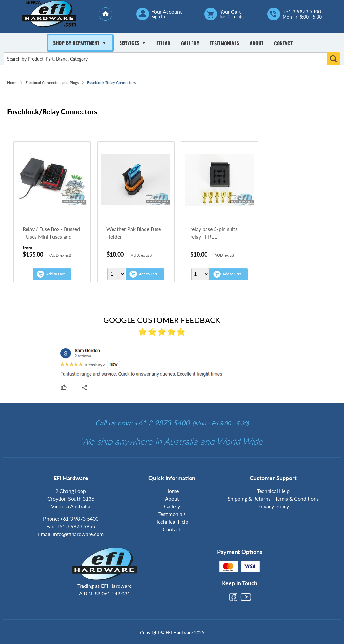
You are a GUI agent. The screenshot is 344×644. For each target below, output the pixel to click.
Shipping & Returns (249, 498)
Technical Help (172, 521)
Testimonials (224, 43)
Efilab (163, 43)
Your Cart (230, 12)
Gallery (190, 43)
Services (129, 43)
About (257, 43)
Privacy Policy (273, 506)
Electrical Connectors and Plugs (52, 83)
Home (12, 83)
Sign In (158, 17)
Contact (283, 43)
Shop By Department (76, 43)
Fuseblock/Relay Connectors (111, 83)
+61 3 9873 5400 (302, 11)
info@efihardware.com (78, 534)
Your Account (167, 12)
